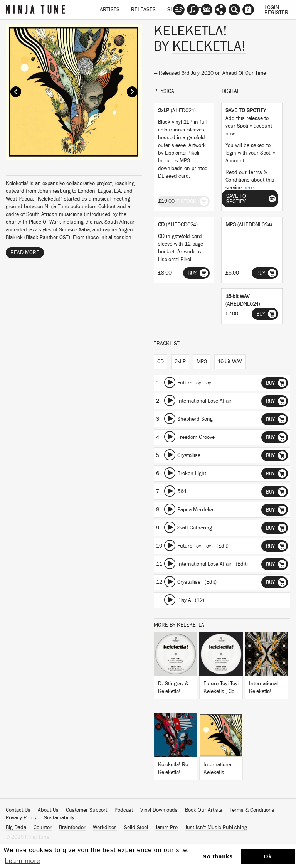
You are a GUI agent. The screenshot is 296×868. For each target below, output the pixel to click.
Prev (16, 92)
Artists (110, 10)
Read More (25, 253)
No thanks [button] (218, 856)
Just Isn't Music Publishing (216, 828)
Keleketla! (209, 46)
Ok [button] (268, 856)
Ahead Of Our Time (244, 73)
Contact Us (18, 810)
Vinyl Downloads (159, 810)
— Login (269, 7)
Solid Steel (136, 828)
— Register (274, 12)
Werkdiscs (105, 828)
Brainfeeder (72, 828)
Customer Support (87, 810)
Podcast (124, 810)
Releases (143, 10)
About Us (48, 810)
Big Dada (16, 828)
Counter (43, 828)
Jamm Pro (166, 828)
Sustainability (59, 818)
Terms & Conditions (252, 810)
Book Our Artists (204, 810)
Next (132, 92)
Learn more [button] (23, 861)
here (248, 188)
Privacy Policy (21, 818)
